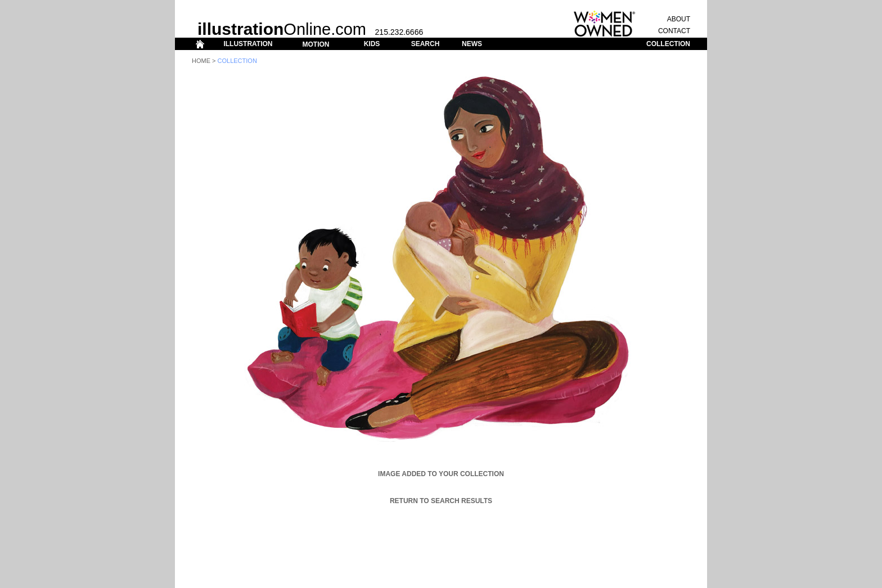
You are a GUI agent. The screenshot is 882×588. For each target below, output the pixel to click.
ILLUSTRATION (248, 44)
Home (201, 61)
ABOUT (679, 19)
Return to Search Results (441, 501)
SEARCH (426, 44)
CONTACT (674, 31)
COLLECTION (668, 44)
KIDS (372, 44)
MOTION (316, 44)
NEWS (472, 44)
